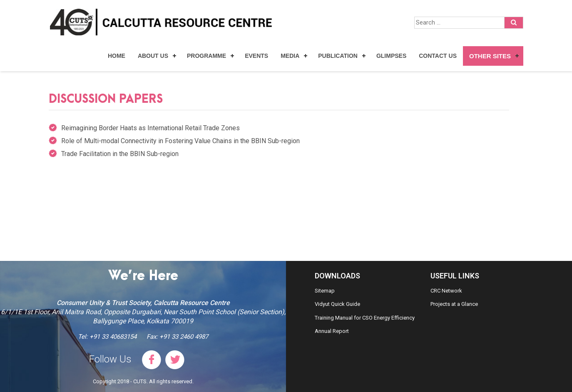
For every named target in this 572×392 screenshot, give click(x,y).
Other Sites (490, 56)
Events (256, 56)
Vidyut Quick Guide (337, 304)
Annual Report (332, 331)
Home (117, 56)
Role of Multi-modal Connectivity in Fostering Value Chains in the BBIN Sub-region (180, 141)
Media (290, 56)
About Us (153, 56)
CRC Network (446, 291)
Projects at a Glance (454, 304)
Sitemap (325, 291)
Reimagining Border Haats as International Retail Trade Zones (150, 128)
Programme (206, 56)
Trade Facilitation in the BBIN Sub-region (120, 154)
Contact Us (438, 56)
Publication (338, 56)
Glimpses (391, 56)
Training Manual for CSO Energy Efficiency (365, 318)
